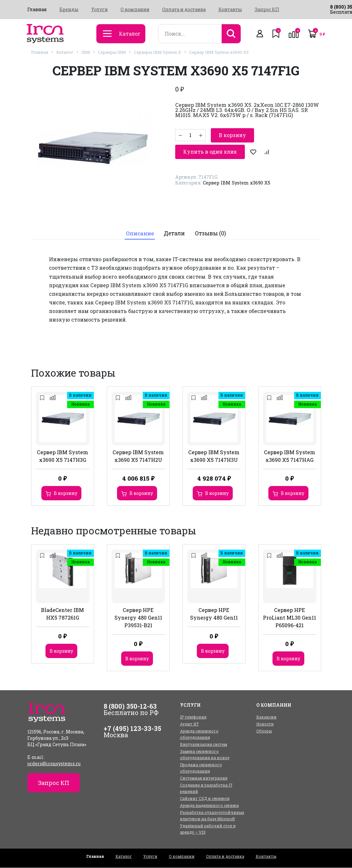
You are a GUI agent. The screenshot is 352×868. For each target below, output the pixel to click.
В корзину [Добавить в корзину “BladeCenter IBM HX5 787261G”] (61, 651)
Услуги (100, 10)
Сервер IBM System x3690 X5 (219, 52)
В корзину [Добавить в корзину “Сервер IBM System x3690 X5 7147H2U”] (141, 493)
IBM (86, 52)
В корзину (232, 135)
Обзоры (264, 731)
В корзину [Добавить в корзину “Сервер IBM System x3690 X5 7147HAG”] (293, 493)
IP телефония (193, 717)
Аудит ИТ (189, 724)
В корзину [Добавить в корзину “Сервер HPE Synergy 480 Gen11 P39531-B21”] (137, 659)
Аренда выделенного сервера (209, 806)
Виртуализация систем (204, 745)
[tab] (140, 234)
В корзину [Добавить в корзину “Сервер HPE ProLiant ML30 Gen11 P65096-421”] (288, 659)
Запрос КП (267, 10)
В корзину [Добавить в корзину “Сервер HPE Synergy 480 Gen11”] (213, 651)
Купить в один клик (210, 151)
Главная (37, 10)
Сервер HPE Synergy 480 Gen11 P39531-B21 (138, 618)
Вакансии (266, 717)
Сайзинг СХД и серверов (205, 799)
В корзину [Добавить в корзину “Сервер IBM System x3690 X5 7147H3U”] (217, 493)
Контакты (230, 10)
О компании (135, 10)
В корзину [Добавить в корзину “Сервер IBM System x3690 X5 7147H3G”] (66, 493)
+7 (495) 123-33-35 (132, 729)
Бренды (69, 10)
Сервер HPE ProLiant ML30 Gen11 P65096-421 (290, 618)
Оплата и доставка (184, 10)
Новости (265, 724)
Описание (140, 234)
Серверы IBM (112, 52)
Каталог (65, 52)
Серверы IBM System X (158, 52)
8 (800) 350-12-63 (130, 706)
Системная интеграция (204, 778)
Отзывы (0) (211, 234)
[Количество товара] (190, 135)
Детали (175, 234)
